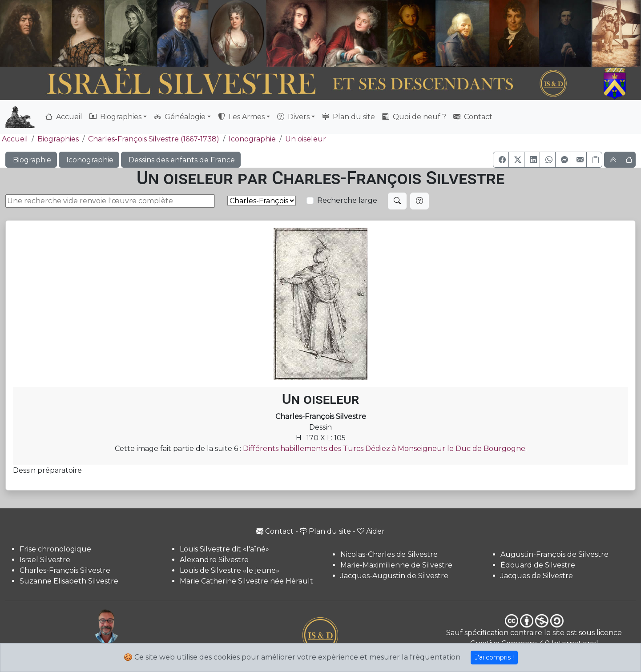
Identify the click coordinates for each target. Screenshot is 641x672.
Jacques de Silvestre (537, 576)
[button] (501, 160)
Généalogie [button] (180, 117)
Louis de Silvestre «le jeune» (230, 570)
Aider (371, 531)
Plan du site (349, 117)
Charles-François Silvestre (65, 570)
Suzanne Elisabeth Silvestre (69, 581)
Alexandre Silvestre (214, 560)
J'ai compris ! (494, 657)
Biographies (58, 139)
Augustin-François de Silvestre (554, 554)
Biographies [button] (115, 117)
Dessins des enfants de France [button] (181, 160)
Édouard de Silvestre (538, 565)
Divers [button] (293, 117)
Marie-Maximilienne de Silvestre (396, 565)
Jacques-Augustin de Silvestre (394, 576)
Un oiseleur (306, 139)
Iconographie (252, 139)
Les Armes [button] (241, 117)
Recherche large (347, 200)
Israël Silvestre (45, 560)
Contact (473, 117)
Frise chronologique (55, 549)
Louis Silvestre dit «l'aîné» (224, 549)
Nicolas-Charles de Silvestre (389, 554)
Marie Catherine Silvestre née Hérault (246, 581)
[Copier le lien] (594, 160)
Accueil (64, 117)
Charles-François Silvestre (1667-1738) (154, 139)
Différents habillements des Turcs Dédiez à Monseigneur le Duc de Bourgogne (384, 449)
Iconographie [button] (89, 160)
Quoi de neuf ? (414, 117)
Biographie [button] (31, 160)
